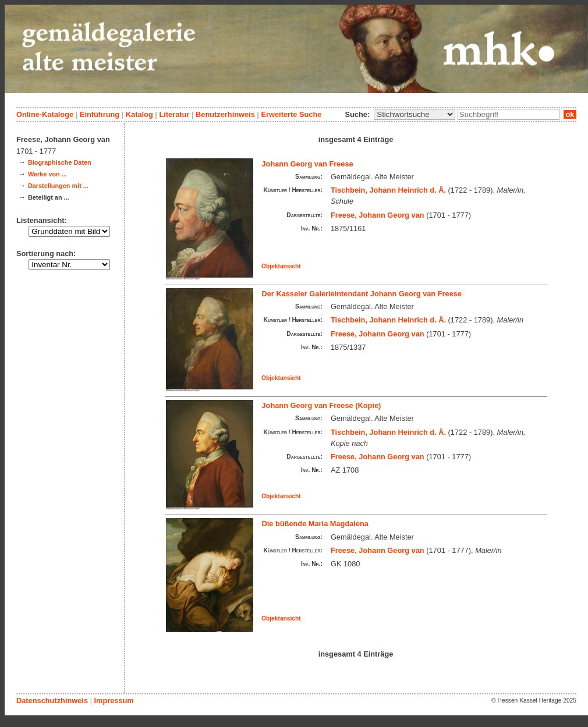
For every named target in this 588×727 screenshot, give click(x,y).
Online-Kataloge (45, 114)
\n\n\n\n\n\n (415, 114)
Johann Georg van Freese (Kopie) (322, 405)
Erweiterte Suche (291, 114)
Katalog (139, 114)
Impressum (114, 701)
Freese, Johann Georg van (378, 215)
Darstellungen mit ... (58, 186)
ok (570, 114)
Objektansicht (281, 266)
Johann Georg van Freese (308, 164)
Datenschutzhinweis (52, 701)
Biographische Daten (60, 162)
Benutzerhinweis (225, 114)
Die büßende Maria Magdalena (315, 524)
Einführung (100, 114)
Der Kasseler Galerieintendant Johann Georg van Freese (362, 294)
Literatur (174, 114)
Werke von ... (47, 174)
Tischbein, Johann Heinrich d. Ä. (388, 190)
